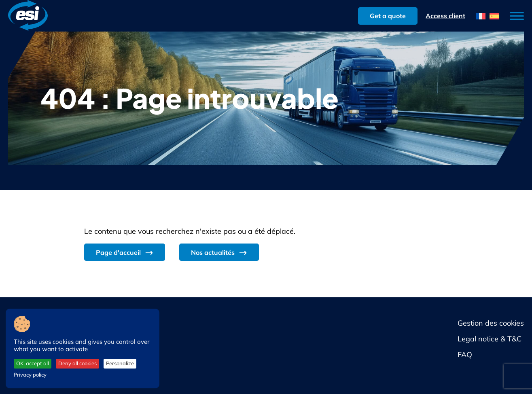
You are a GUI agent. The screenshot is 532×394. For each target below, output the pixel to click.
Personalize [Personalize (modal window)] (120, 363)
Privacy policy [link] (30, 375)
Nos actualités (213, 252)
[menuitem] (481, 16)
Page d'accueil (118, 252)
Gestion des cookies (491, 323)
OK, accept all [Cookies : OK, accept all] (33, 363)
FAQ (465, 355)
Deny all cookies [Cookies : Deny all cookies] (77, 363)
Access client (445, 16)
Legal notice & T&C (490, 339)
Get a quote (388, 16)
